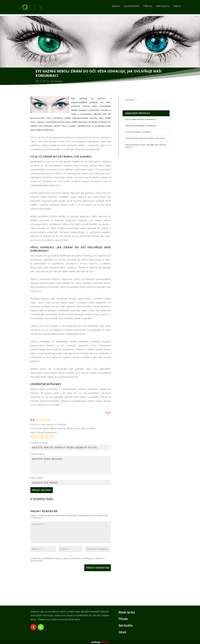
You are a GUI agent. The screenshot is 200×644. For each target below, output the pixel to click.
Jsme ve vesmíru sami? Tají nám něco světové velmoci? (146, 146)
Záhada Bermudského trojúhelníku (141, 126)
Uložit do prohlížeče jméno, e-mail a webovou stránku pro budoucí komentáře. (67, 559)
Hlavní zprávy (132, 8)
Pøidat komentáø (98, 568)
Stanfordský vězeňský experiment (141, 119)
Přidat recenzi (42, 490)
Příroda (148, 8)
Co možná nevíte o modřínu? (138, 132)
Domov (116, 8)
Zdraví (177, 8)
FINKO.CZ (105, 642)
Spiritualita (163, 8)
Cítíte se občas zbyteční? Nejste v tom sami (145, 138)
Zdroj (108, 412)
